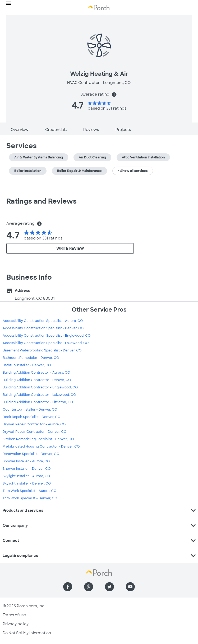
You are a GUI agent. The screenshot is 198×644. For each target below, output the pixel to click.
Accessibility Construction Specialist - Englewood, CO (47, 336)
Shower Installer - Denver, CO (27, 469)
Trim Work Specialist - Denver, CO (30, 498)
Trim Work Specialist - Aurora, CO (29, 491)
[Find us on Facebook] (68, 587)
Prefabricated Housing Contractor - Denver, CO (41, 446)
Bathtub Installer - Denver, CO (27, 365)
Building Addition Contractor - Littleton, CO (38, 402)
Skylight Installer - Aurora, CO (26, 476)
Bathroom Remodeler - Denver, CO (31, 358)
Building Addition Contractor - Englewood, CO (40, 387)
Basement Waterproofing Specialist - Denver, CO (42, 350)
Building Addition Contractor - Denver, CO (37, 380)
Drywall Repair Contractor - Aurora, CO (34, 424)
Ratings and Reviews (42, 201)
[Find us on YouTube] (130, 587)
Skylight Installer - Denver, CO (27, 483)
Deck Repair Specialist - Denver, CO (31, 417)
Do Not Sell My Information (27, 633)
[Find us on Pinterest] (89, 587)
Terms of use (14, 615)
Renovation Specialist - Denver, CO (31, 454)
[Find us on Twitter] (109, 587)
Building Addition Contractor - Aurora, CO (36, 373)
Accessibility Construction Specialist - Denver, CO (43, 328)
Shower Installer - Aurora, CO (26, 461)
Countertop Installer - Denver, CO (30, 410)
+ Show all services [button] (133, 171)
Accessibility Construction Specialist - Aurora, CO (43, 321)
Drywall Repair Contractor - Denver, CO (34, 432)
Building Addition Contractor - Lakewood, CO (39, 395)
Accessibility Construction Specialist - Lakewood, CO (46, 343)
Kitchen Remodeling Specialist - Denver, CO (38, 439)
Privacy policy (16, 624)
